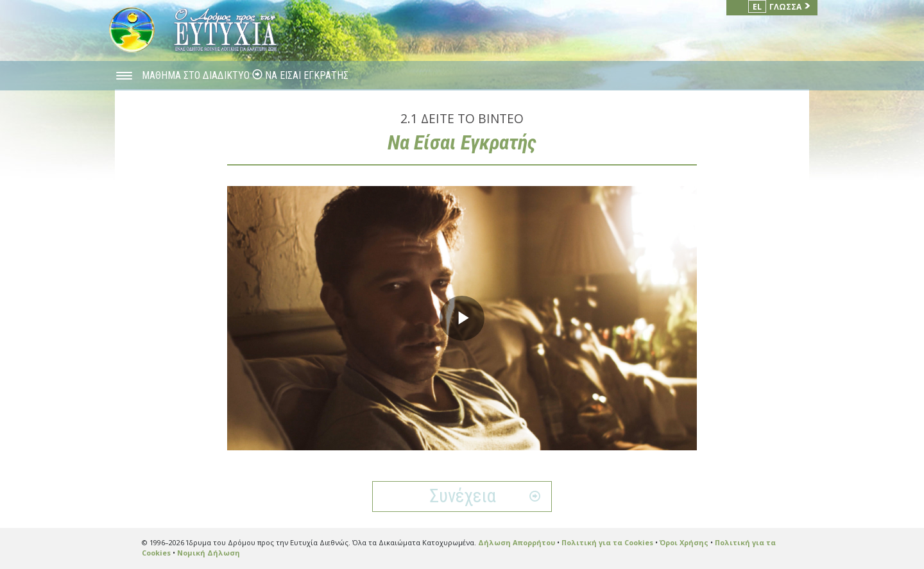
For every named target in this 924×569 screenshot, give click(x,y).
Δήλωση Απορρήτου (517, 542)
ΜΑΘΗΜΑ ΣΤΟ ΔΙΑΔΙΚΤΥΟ (197, 75)
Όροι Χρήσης (684, 542)
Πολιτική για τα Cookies (607, 542)
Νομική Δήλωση (209, 553)
